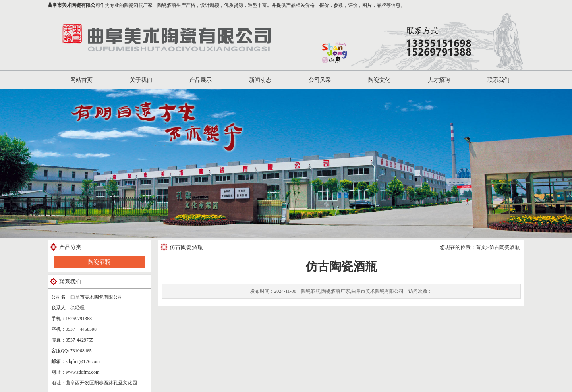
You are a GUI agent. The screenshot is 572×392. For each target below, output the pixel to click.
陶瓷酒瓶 (99, 262)
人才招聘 (439, 80)
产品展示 (201, 80)
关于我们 (141, 80)
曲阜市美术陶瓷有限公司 (74, 5)
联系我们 (499, 80)
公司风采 (320, 80)
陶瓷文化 (379, 80)
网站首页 (81, 80)
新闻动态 (260, 80)
